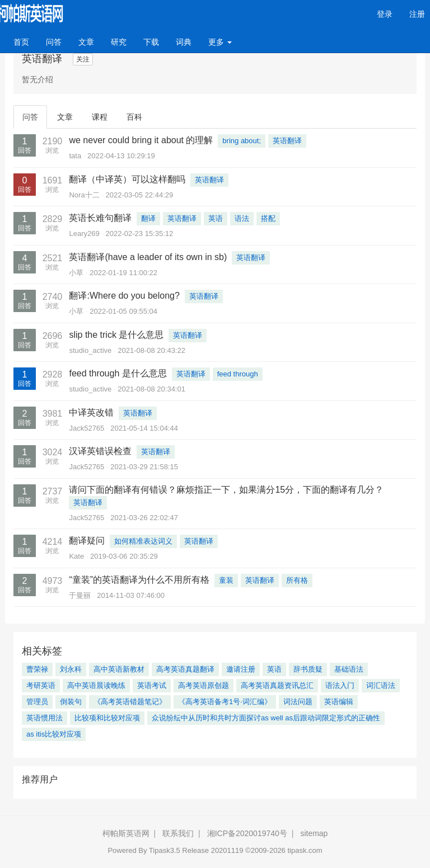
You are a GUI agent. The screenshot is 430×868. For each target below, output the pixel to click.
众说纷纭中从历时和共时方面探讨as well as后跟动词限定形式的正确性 (266, 718)
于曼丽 (80, 595)
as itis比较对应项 (54, 734)
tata (75, 156)
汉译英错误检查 (100, 451)
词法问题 (298, 702)
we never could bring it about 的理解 (141, 140)
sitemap (314, 833)
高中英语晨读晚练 (96, 685)
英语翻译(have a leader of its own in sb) (148, 257)
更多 (220, 42)
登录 (385, 14)
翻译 (148, 218)
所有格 (297, 580)
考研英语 (41, 685)
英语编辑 (339, 702)
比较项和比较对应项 (107, 718)
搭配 (268, 218)
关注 (83, 59)
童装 (226, 580)
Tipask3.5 (165, 850)
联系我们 (178, 833)
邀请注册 (241, 669)
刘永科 (71, 669)
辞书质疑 (308, 669)
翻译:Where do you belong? (124, 296)
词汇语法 (381, 685)
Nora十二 (84, 195)
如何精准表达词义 (143, 541)
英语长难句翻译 (100, 218)
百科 (134, 117)
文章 (86, 42)
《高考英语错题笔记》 (130, 702)
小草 (76, 273)
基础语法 (349, 669)
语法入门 (340, 685)
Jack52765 (87, 428)
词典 (184, 42)
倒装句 (71, 702)
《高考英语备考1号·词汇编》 (225, 702)
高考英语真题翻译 (185, 669)
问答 (54, 42)
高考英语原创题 (204, 685)
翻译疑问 (87, 541)
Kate (76, 556)
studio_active (90, 350)
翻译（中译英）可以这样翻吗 (127, 179)
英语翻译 (287, 141)
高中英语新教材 (119, 669)
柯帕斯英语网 (126, 833)
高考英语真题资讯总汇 (277, 685)
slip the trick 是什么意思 (116, 335)
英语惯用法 (45, 718)
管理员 (37, 702)
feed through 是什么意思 (118, 373)
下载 (151, 42)
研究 (119, 42)
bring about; (242, 141)
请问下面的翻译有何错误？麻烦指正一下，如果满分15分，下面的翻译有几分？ (226, 490)
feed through (238, 374)
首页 (25, 41)
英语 (216, 218)
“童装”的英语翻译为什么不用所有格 (139, 580)
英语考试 (152, 685)
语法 (242, 218)
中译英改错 (91, 412)
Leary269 (84, 233)
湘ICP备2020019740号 (247, 833)
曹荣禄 (37, 669)
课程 (100, 117)
